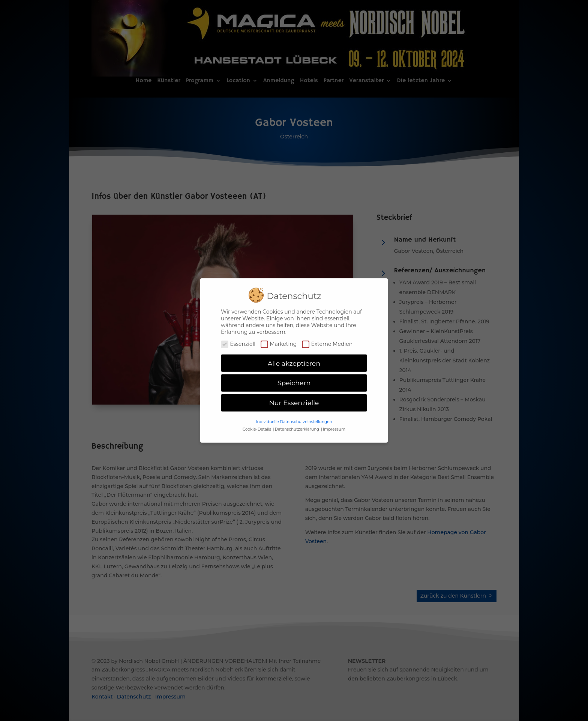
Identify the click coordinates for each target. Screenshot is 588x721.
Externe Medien (327, 340)
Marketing (279, 340)
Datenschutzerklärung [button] (298, 425)
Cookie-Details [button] (257, 425)
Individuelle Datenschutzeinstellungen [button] (294, 418)
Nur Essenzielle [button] (294, 399)
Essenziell (238, 340)
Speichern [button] (294, 379)
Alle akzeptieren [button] (294, 359)
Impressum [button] (334, 425)
